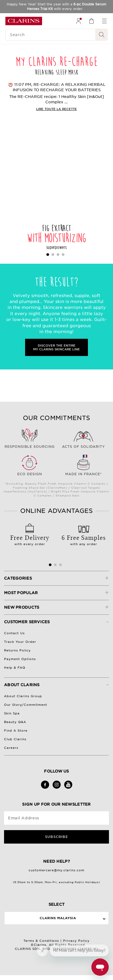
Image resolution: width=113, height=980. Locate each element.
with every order (30, 538)
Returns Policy (17, 650)
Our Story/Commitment (26, 705)
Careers (11, 748)
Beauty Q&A (15, 722)
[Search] (51, 35)
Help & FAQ (15, 668)
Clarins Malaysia (58, 918)
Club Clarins (15, 739)
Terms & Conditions (41, 941)
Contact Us (14, 633)
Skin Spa (12, 713)
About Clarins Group (23, 696)
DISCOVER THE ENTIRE (56, 347)
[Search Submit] (102, 35)
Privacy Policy (76, 941)
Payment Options (20, 659)
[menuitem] (78, 21)
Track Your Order (20, 642)
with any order (84, 538)
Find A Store (16, 731)
